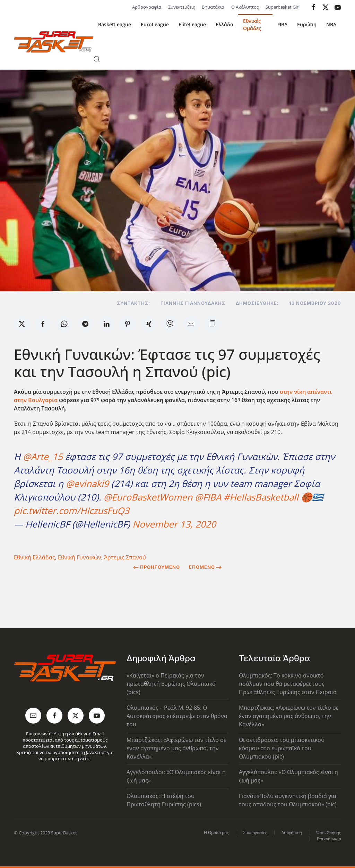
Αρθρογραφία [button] (147, 7)
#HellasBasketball (261, 497)
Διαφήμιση (292, 832)
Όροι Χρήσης (329, 832)
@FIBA (208, 497)
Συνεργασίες (255, 832)
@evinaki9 (87, 484)
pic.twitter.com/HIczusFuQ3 (72, 511)
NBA (331, 24)
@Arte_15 (43, 457)
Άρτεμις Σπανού (125, 557)
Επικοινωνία (329, 839)
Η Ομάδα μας (216, 832)
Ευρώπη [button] (307, 24)
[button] (97, 59)
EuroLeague (155, 24)
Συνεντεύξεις (181, 7)
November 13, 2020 (174, 524)
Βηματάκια (213, 7)
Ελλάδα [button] (224, 24)
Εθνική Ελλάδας (34, 557)
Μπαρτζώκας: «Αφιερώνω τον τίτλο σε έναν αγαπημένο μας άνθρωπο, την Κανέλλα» (176, 748)
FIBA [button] (282, 24)
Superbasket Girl (283, 7)
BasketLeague (115, 24)
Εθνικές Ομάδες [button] (252, 25)
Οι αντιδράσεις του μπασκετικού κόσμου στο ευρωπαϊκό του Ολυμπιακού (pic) (282, 748)
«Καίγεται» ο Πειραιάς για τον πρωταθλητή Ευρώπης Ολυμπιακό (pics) (171, 684)
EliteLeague (192, 24)
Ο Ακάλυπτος (245, 7)
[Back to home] (54, 42)
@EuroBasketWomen (148, 497)
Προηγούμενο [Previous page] (157, 567)
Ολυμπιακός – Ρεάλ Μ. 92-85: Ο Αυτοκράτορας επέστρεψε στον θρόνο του (177, 716)
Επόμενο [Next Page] (205, 567)
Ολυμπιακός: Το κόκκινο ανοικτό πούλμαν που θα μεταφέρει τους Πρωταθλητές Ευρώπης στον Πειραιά (288, 684)
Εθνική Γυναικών (80, 557)
